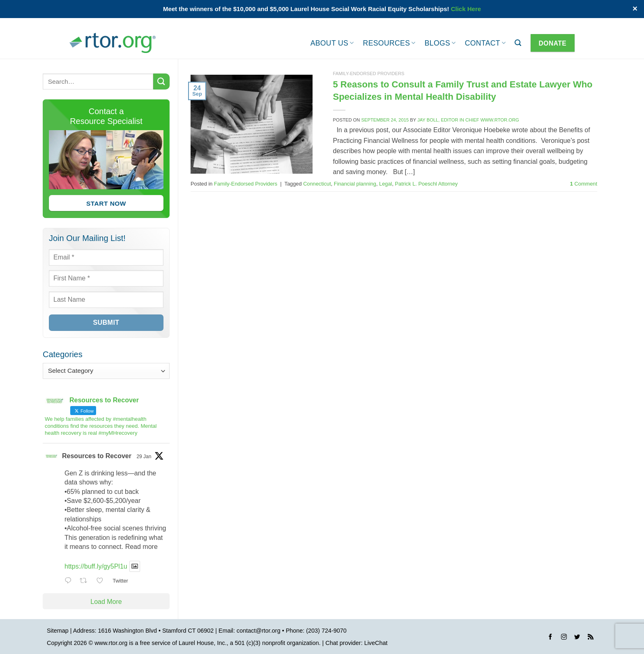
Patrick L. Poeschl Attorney (427, 184)
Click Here (466, 9)
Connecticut (317, 184)
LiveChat (376, 643)
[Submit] (161, 81)
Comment (584, 184)
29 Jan (144, 457)
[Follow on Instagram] (564, 638)
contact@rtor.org (259, 631)
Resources (389, 43)
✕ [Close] (635, 9)
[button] (518, 43)
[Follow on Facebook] (550, 638)
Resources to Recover (97, 456)
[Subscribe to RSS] (591, 638)
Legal (385, 184)
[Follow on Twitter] (577, 638)
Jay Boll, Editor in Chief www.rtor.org (468, 120)
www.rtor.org (111, 643)
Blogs (440, 43)
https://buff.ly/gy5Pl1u (96, 566)
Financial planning (355, 184)
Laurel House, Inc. (203, 643)
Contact (485, 43)
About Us (332, 43)
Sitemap (58, 631)
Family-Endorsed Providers (369, 73)
